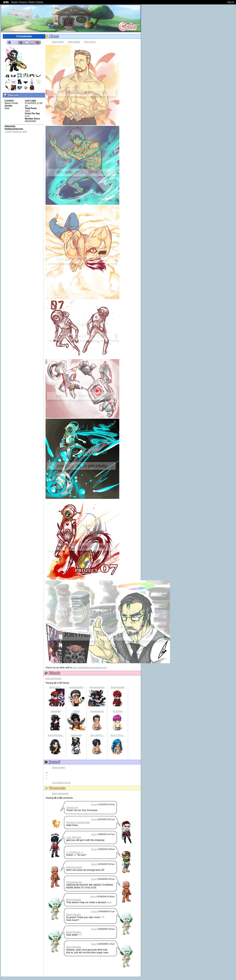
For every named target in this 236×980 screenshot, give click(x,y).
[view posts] (58, 42)
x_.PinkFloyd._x (75, 852)
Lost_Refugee (74, 837)
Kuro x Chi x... (118, 735)
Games (40, 2)
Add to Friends (21, 43)
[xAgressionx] (97, 711)
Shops (14, 2)
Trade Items (32, 43)
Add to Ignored (38, 43)
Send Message (27, 43)
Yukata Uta (72, 807)
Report (94, 804)
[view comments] (60, 794)
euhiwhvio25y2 (76, 687)
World (31, 2)
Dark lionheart (118, 687)
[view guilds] (74, 42)
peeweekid (76, 735)
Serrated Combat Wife (78, 822)
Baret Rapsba (74, 900)
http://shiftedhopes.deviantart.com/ (90, 668)
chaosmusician (74, 867)
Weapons (17, 132)
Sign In (231, 2)
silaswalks (56, 711)
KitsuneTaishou (97, 687)
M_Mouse (118, 711)
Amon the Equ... (56, 735)
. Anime (8, 132)
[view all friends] (53, 679)
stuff (25, 132)
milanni (76, 711)
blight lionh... (56, 687)
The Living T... (97, 735)
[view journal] (58, 768)
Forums (23, 2)
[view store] (90, 42)
